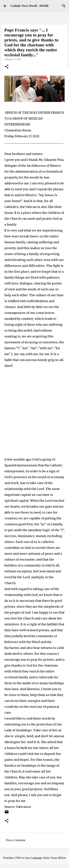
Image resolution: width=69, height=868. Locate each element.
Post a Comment (16, 840)
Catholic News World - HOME (30, 6)
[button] (7, 67)
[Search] (64, 6)
